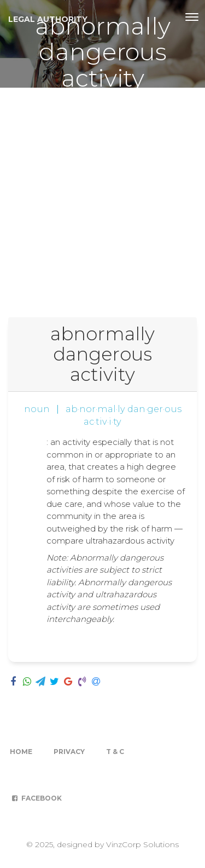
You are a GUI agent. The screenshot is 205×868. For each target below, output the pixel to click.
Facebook (36, 798)
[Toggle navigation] (192, 17)
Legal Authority (48, 19)
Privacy (69, 752)
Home (21, 752)
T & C (115, 752)
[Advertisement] (102, 196)
